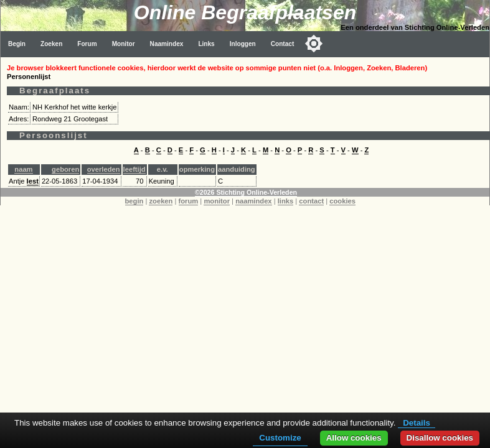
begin (134, 201)
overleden (104, 169)
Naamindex (167, 44)
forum (189, 201)
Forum (87, 44)
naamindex (253, 201)
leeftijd (134, 169)
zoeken (161, 201)
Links (206, 44)
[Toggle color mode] (314, 44)
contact (311, 201)
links (286, 201)
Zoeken (51, 44)
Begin (17, 44)
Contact (283, 44)
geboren (65, 169)
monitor (217, 201)
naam (23, 169)
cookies (342, 201)
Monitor (124, 44)
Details (417, 423)
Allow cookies (354, 438)
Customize (280, 438)
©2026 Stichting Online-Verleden (246, 192)
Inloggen (243, 44)
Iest (33, 181)
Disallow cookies (440, 438)
